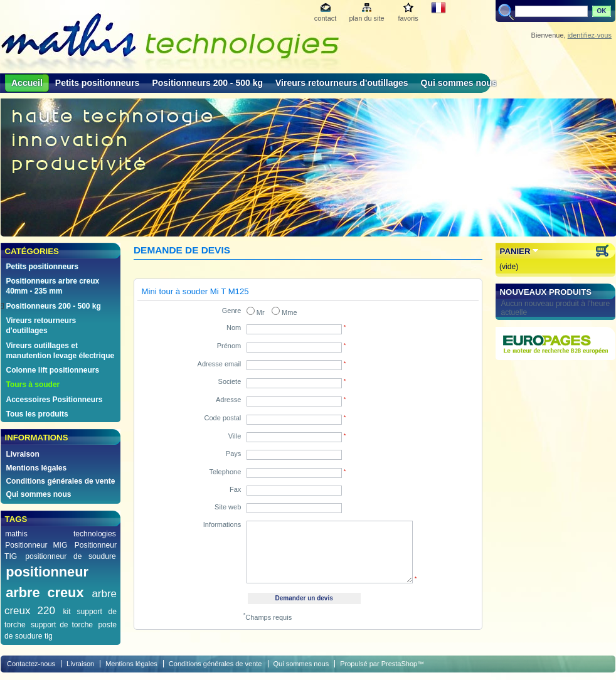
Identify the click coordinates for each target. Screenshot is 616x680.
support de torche (62, 625)
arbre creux (45, 592)
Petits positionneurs (98, 83)
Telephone (226, 472)
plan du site (366, 18)
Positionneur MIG (36, 545)
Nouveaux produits (546, 292)
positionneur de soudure (71, 556)
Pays (233, 454)
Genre (232, 311)
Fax (235, 489)
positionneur (47, 572)
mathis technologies (61, 534)
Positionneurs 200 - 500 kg (207, 83)
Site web (228, 507)
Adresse (228, 400)
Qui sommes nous (459, 83)
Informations (222, 524)
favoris (408, 18)
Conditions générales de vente (60, 481)
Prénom (229, 346)
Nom (234, 327)
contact (325, 18)
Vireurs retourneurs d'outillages (342, 83)
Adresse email (220, 364)
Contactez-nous (31, 664)
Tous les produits (37, 414)
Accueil (27, 83)
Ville (235, 436)
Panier (515, 251)
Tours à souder (33, 385)
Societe (230, 381)
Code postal (223, 418)
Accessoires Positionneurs (54, 400)
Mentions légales (36, 468)
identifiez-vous (590, 35)
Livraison (22, 454)
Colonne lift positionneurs (52, 370)
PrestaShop (399, 664)
